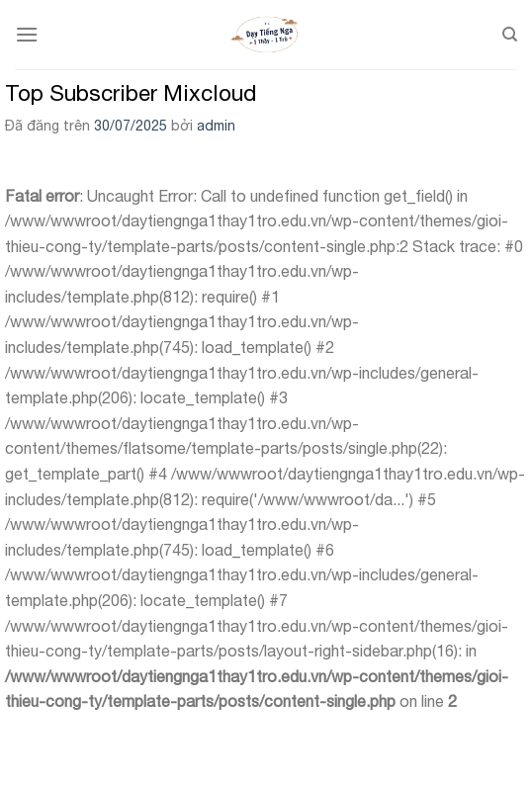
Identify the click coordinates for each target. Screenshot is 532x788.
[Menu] (27, 34)
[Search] (510, 35)
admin (216, 126)
